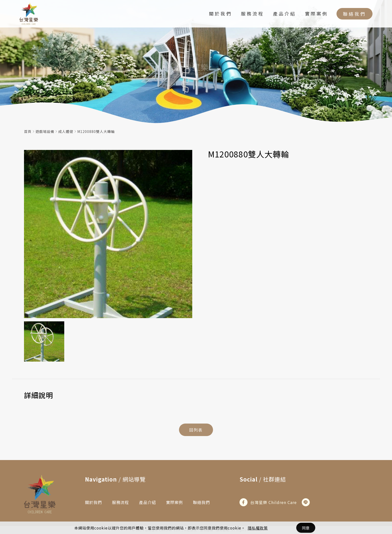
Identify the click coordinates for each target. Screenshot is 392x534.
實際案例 (316, 13)
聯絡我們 (354, 14)
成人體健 (66, 131)
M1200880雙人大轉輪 (96, 131)
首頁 (28, 131)
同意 (306, 528)
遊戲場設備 (45, 131)
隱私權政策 (258, 528)
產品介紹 (284, 13)
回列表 (196, 430)
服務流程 (252, 13)
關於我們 (220, 13)
